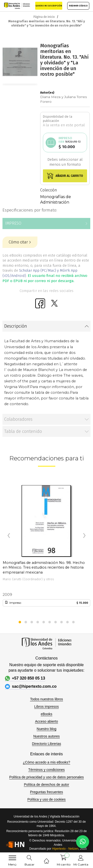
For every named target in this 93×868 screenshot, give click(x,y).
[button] (20, 622)
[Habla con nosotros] (83, 842)
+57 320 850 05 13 (25, 678)
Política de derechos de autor (46, 785)
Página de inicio (44, 17)
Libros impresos (46, 707)
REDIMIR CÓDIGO (78, 6)
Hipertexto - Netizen (65, 849)
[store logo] (17, 6)
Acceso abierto (46, 721)
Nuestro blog (46, 729)
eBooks (46, 714)
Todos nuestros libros (46, 699)
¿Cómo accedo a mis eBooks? (46, 762)
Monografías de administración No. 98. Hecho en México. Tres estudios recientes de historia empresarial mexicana (44, 565)
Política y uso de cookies (46, 799)
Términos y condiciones (46, 770)
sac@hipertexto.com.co (31, 686)
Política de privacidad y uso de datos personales (46, 777)
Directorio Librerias (46, 744)
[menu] (12, 858)
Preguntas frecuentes (46, 792)
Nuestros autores (46, 736)
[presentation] (9, 536)
